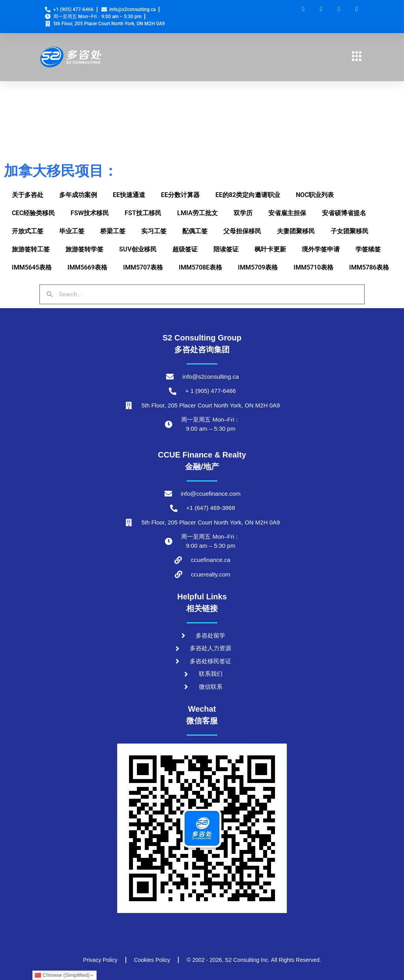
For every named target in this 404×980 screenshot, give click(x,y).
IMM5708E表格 (200, 267)
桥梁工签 (113, 231)
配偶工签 (195, 231)
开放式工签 (28, 231)
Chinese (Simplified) (62, 975)
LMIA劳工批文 (197, 213)
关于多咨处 (28, 195)
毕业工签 (72, 231)
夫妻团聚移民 (296, 231)
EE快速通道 (129, 195)
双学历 (243, 213)
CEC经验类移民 (33, 213)
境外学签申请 (321, 249)
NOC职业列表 (315, 195)
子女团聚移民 (350, 231)
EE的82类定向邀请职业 (248, 195)
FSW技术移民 (90, 213)
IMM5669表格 (87, 267)
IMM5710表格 (313, 267)
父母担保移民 (242, 231)
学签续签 (368, 249)
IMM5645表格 (32, 267)
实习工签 (154, 231)
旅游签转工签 (31, 249)
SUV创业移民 (138, 249)
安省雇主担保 (287, 213)
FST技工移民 (143, 213)
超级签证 (185, 249)
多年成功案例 (78, 195)
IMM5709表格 (258, 267)
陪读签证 (226, 249)
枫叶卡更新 (270, 249)
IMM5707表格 (143, 267)
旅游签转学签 (84, 249)
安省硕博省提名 (344, 213)
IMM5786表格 (369, 267)
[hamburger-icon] (357, 57)
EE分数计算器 (180, 195)
